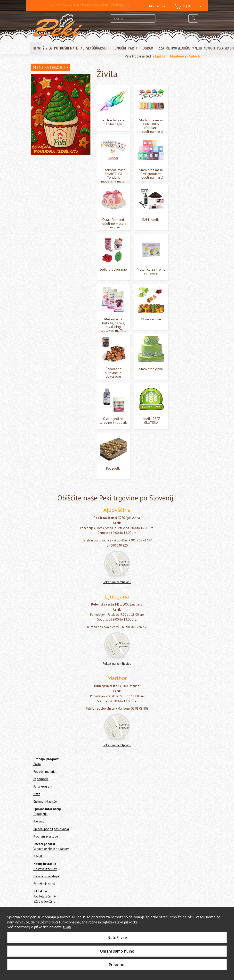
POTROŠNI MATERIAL (69, 48)
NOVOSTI (209, 48)
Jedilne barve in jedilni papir (57, 102)
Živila (36, 89)
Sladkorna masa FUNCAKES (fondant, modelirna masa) (56, 112)
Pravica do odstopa (46, 876)
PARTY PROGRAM (141, 48)
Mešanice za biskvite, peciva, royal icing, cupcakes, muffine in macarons (62, 187)
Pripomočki (39, 254)
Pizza (35, 267)
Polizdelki (43, 237)
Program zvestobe (46, 836)
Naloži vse (117, 937)
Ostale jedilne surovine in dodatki (62, 222)
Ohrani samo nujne (117, 951)
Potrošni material (44, 248)
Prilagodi (117, 965)
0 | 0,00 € (188, 7)
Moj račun (157, 6)
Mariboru (177, 56)
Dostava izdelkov (45, 869)
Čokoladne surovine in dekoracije (61, 207)
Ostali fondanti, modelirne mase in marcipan (62, 149)
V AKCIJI (197, 48)
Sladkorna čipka (48, 214)
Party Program (41, 261)
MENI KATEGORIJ (50, 67)
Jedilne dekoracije (50, 167)
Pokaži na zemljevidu (117, 582)
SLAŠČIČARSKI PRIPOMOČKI (106, 48)
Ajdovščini (197, 56)
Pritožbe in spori (44, 884)
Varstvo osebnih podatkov (51, 849)
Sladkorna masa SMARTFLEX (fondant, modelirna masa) (57, 124)
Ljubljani (162, 56)
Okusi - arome (46, 199)
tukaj (67, 927)
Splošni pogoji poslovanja (51, 829)
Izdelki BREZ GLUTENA (53, 229)
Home (40, 77)
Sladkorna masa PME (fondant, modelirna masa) (59, 137)
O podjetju (40, 814)
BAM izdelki (45, 159)
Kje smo (39, 821)
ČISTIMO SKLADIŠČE (178, 48)
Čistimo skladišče (44, 274)
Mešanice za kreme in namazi (58, 174)
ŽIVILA (47, 48)
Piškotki (38, 856)
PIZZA (160, 48)
